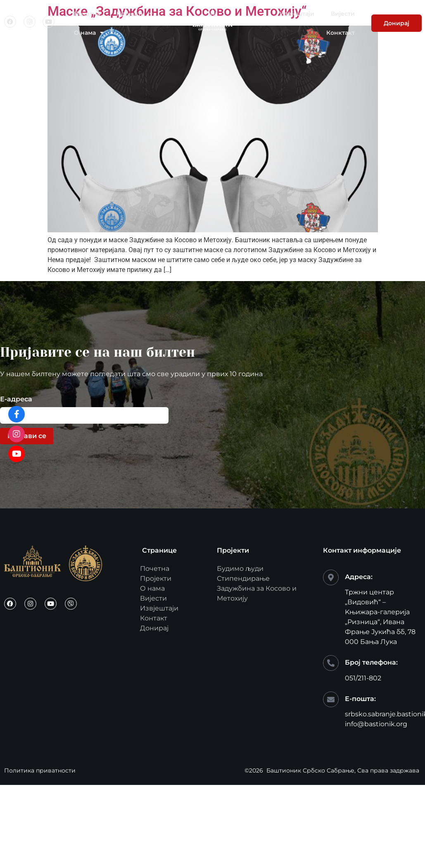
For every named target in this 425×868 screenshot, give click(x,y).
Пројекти (135, 14)
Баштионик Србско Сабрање (310, 770)
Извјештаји (297, 14)
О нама (89, 33)
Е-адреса (16, 399)
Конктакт (341, 33)
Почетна (87, 14)
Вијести (343, 14)
